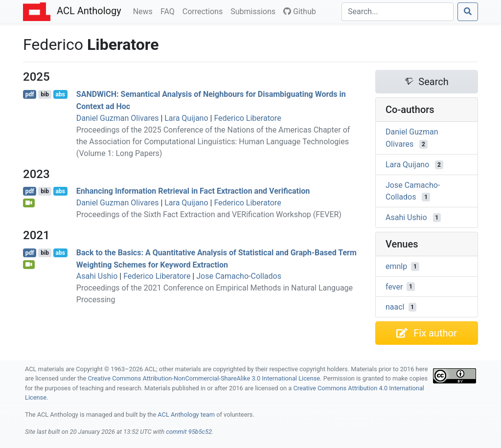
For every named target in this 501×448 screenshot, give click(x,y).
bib (45, 94)
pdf (30, 94)
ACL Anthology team (186, 414)
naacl (395, 307)
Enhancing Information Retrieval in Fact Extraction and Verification (193, 191)
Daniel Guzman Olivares (118, 118)
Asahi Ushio (97, 276)
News (145, 11)
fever (394, 286)
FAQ (170, 11)
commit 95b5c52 (189, 432)
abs (60, 94)
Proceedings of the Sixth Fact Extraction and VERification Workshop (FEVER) (209, 214)
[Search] (398, 12)
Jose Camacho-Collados (239, 276)
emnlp (396, 266)
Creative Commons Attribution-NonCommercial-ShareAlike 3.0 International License (204, 378)
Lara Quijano (186, 118)
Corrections (205, 11)
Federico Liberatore (247, 118)
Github (300, 11)
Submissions (255, 11)
